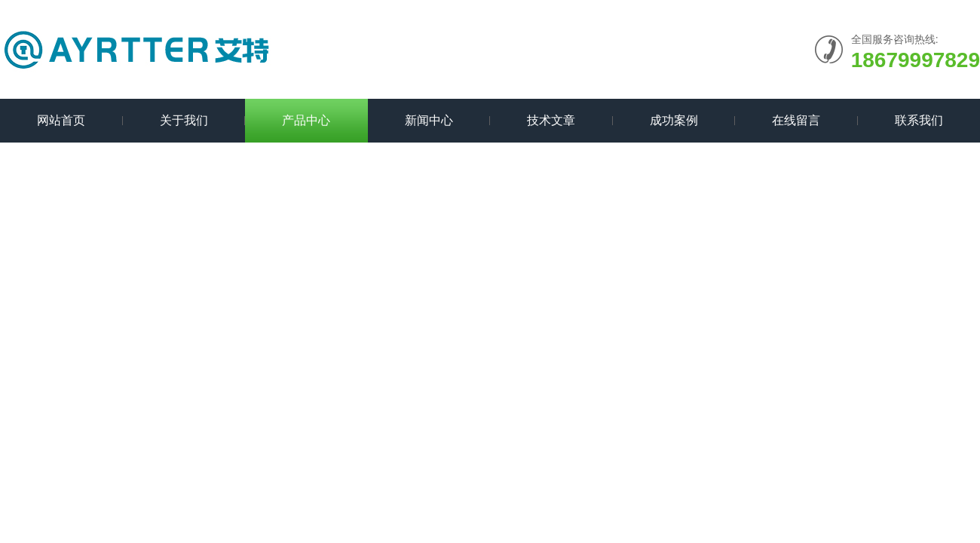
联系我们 (919, 120)
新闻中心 (429, 120)
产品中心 (306, 120)
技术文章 (551, 120)
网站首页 (61, 120)
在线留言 (796, 120)
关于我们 (184, 120)
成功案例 (674, 120)
